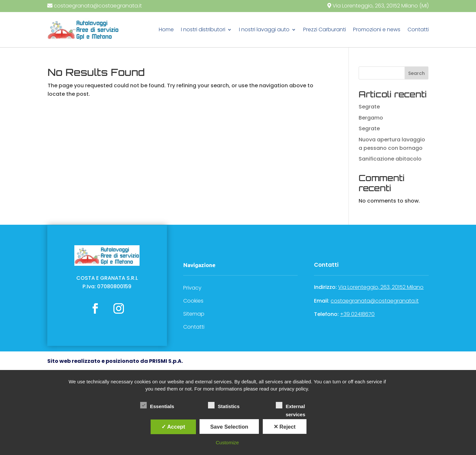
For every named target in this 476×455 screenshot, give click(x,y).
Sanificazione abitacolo (390, 159)
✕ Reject (285, 427)
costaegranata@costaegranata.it (98, 6)
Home (166, 29)
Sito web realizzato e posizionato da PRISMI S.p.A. (115, 361)
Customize (227, 442)
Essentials (157, 405)
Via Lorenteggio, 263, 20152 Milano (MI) (380, 6)
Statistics (224, 405)
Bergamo (371, 118)
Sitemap (194, 314)
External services (290, 406)
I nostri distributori (203, 29)
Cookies (193, 301)
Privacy (192, 288)
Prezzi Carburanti (325, 29)
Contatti (418, 29)
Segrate (369, 107)
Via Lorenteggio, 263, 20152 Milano (381, 287)
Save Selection (229, 427)
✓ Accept (173, 427)
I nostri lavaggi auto (264, 29)
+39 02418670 (357, 314)
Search (416, 73)
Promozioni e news (377, 29)
